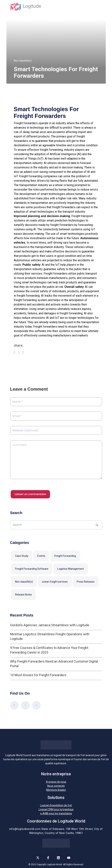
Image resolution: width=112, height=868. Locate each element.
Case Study (22, 556)
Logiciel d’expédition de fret (56, 805)
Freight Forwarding (65, 556)
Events (41, 556)
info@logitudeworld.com (25, 829)
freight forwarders (64, 207)
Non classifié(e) (23, 61)
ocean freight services (55, 582)
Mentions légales (56, 790)
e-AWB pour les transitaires (56, 813)
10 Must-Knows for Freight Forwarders (38, 675)
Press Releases (86, 582)
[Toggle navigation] (100, 7)
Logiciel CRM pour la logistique (56, 809)
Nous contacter (56, 786)
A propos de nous (56, 782)
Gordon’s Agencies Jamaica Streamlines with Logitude (50, 625)
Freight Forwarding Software (32, 569)
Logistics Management (71, 569)
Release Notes (23, 595)
